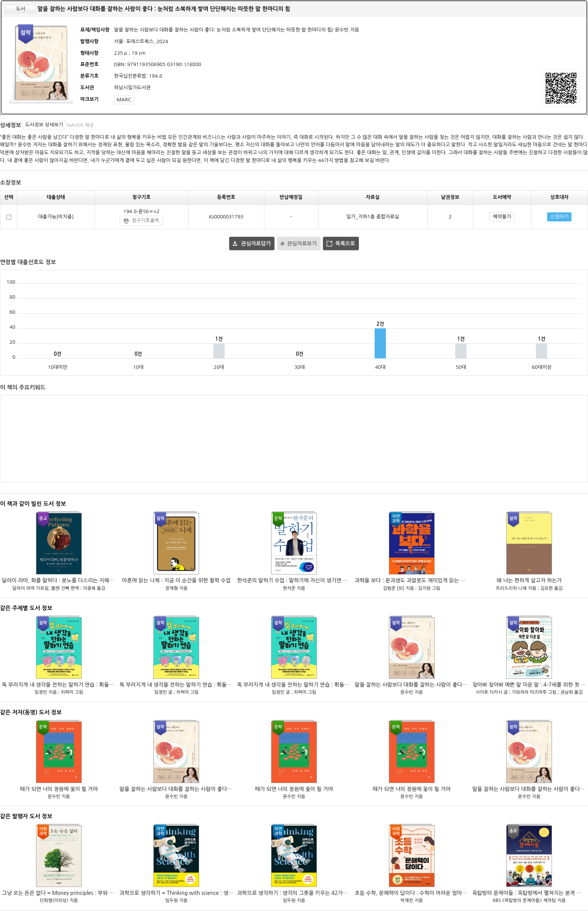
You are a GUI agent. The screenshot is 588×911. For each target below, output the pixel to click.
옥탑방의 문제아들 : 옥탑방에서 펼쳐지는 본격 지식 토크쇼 (529, 893)
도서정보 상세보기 (44, 125)
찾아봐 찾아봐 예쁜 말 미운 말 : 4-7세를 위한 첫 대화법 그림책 (529, 685)
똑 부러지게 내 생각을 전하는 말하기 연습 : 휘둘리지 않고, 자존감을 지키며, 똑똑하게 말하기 (59, 685)
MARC (124, 100)
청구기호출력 (145, 220)
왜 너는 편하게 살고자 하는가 (529, 580)
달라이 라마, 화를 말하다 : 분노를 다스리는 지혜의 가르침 (59, 580)
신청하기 (559, 217)
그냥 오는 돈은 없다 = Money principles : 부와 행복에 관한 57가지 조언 (59, 893)
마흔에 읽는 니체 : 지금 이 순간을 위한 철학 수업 (177, 580)
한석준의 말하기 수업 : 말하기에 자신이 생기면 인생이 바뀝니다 (294, 580)
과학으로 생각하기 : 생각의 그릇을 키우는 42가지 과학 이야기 (294, 893)
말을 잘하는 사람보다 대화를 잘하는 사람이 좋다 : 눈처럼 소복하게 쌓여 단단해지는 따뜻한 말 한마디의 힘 (412, 685)
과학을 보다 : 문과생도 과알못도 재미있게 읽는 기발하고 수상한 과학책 (412, 580)
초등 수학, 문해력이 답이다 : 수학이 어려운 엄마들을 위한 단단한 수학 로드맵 (412, 893)
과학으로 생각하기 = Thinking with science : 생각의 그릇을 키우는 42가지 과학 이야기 (177, 893)
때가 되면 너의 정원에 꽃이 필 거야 (59, 789)
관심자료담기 (256, 244)
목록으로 (345, 244)
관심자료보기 (302, 244)
